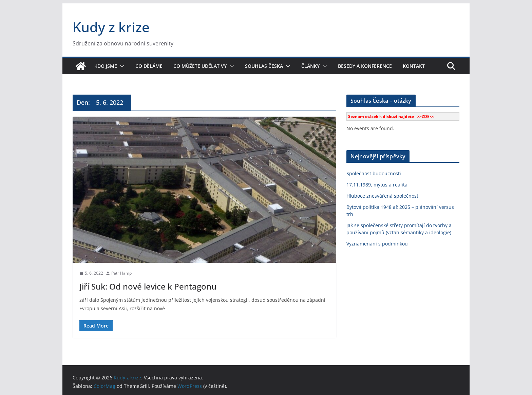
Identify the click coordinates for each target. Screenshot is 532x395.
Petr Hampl (122, 273)
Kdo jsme (106, 66)
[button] (121, 66)
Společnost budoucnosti (374, 173)
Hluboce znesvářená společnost (382, 196)
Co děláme (149, 66)
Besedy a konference (365, 66)
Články (310, 66)
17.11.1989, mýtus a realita (377, 185)
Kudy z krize (111, 27)
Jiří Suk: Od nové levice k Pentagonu (148, 286)
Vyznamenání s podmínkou (377, 244)
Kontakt (414, 66)
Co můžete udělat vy (200, 66)
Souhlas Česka (264, 66)
